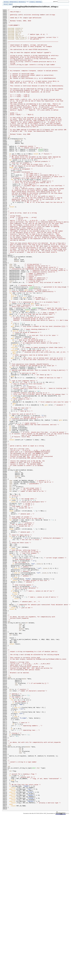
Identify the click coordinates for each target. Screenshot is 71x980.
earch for (55, 2)
